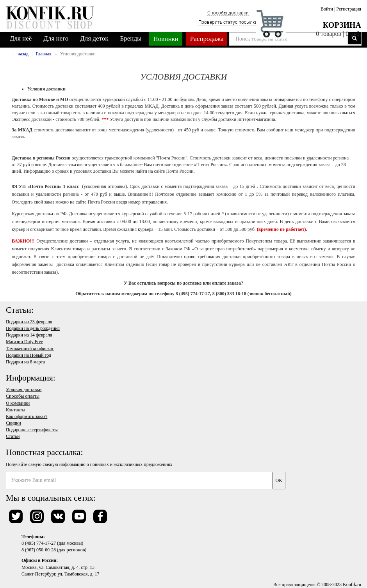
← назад (20, 54)
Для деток (94, 38)
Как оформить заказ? (27, 416)
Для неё (21, 38)
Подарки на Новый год (29, 355)
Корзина (342, 25)
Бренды (131, 38)
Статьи (13, 436)
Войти (327, 9)
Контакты (16, 410)
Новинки (166, 39)
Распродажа (207, 39)
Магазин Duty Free (24, 342)
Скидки (13, 423)
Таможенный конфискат (30, 349)
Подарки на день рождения (33, 328)
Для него (56, 38)
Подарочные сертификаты (32, 430)
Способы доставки (228, 12)
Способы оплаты (23, 396)
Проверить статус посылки (228, 22)
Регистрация (349, 9)
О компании (18, 403)
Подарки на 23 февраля (29, 322)
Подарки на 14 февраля (29, 335)
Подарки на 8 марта (25, 362)
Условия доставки (24, 390)
